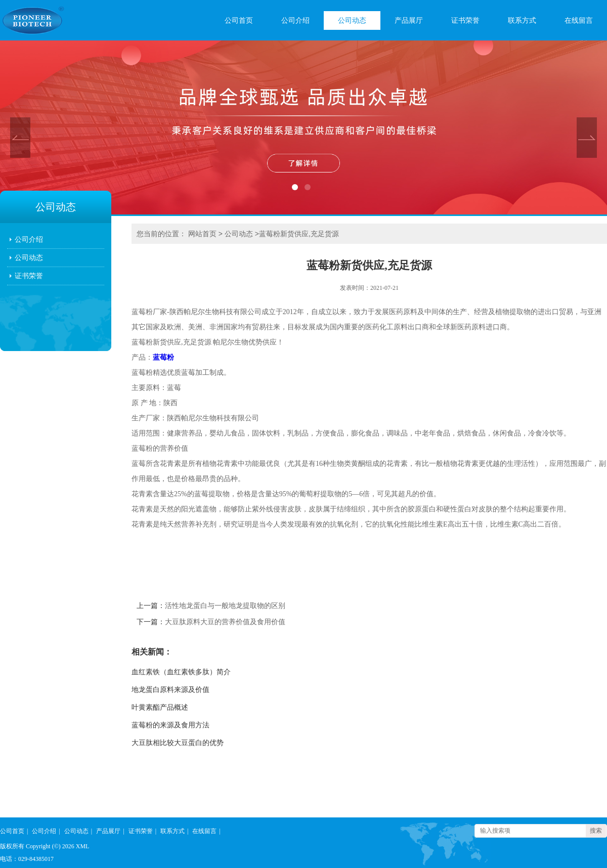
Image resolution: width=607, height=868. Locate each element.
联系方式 (522, 20)
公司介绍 (295, 20)
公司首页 (239, 20)
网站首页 (202, 234)
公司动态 (352, 20)
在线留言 (579, 20)
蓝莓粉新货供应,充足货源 (299, 234)
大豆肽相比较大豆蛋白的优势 (178, 743)
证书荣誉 (465, 20)
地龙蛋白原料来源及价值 (170, 690)
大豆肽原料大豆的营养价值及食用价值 (225, 622)
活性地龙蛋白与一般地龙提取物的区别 (225, 606)
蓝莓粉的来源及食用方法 (170, 725)
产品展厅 (409, 20)
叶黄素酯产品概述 (160, 707)
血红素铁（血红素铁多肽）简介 (181, 672)
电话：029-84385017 (27, 859)
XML (83, 846)
